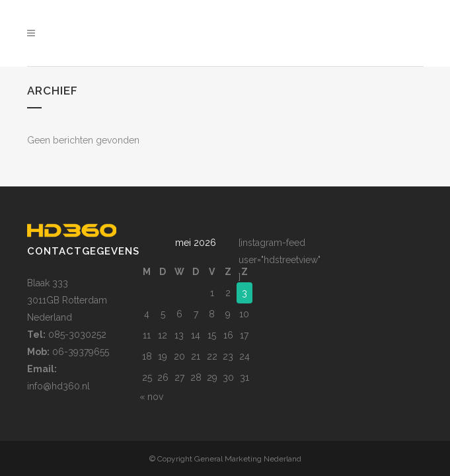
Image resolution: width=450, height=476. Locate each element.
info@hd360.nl (58, 348)
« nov (151, 359)
